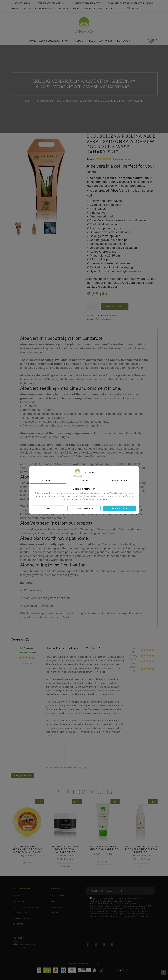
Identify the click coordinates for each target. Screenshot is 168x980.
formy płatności (111, 315)
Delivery (17, 896)
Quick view (27, 863)
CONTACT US (55, 913)
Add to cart (115, 306)
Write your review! (22, 775)
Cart (152, 40)
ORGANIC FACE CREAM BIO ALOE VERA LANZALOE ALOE (65, 849)
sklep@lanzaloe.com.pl (66, 8)
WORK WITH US (56, 907)
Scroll (164, 972)
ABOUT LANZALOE (57, 896)
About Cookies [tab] (120, 480)
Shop (65, 41)
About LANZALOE (49, 41)
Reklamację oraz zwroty (25, 918)
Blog (92, 41)
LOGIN (88, 8)
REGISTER (98, 8)
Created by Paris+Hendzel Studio (84, 963)
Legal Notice (19, 901)
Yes (79, 768)
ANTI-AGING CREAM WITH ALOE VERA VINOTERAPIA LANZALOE (141, 849)
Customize (84, 508)
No (85, 768)
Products (80, 41)
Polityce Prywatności (126, 916)
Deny (48, 508)
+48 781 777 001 (19, 8)
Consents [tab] (48, 480)
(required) (121, 907)
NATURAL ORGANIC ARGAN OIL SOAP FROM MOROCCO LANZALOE (27, 849)
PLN (121, 8)
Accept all (120, 508)
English (133, 8)
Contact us (106, 41)
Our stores (18, 924)
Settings (109, 8)
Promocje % (123, 41)
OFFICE (53, 901)
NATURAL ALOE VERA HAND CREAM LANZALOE (103, 848)
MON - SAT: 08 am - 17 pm (39, 8)
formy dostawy (104, 319)
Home (33, 41)
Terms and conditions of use (26, 907)
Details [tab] (84, 480)
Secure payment (20, 913)
